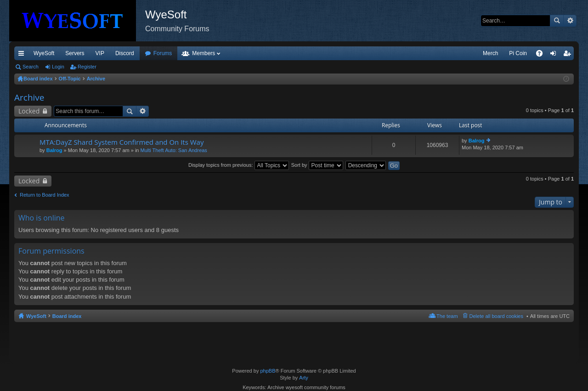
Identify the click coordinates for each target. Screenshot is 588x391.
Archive (29, 97)
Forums (163, 53)
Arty (304, 378)
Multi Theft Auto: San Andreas (174, 150)
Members (204, 53)
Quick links (23, 55)
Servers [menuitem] (75, 53)
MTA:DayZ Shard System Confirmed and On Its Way (122, 142)
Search (557, 21)
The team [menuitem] (447, 316)
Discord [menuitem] (125, 53)
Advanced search (570, 21)
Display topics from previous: (239, 165)
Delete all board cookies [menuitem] (496, 316)
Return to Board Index (45, 195)
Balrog (54, 150)
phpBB (268, 371)
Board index (67, 316)
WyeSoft (44, 53)
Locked (29, 111)
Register (87, 67)
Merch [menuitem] (490, 53)
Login (58, 67)
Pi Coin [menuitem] (518, 53)
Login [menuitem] (555, 55)
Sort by (317, 165)
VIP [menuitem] (100, 53)
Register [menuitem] (569, 55)
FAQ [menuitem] (542, 55)
